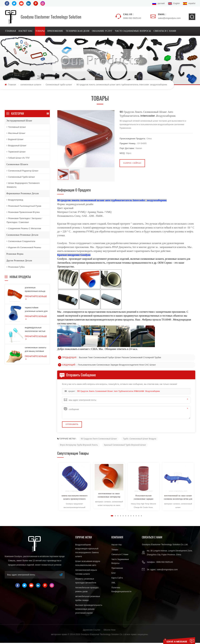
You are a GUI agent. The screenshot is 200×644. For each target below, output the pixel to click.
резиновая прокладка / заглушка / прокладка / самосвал (24, 221)
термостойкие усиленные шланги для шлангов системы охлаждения (36, 310)
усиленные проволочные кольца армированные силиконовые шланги (35, 290)
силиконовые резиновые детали (22, 235)
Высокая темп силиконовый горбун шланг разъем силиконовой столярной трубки (120, 359)
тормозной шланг (16, 152)
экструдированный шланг (19, 121)
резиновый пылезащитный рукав (24, 206)
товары (40, 31)
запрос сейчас (132, 164)
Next (58, 517)
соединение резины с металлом (24, 229)
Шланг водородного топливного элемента (23, 185)
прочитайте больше (36, 298)
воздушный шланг (16, 146)
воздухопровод (15, 200)
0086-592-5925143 (132, 16)
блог (114, 574)
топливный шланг (16, 127)
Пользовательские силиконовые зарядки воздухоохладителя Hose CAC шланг (117, 366)
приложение (55, 31)
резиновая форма (15, 254)
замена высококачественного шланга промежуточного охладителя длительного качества (74, 499)
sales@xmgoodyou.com (169, 16)
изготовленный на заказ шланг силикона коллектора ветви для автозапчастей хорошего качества (178, 499)
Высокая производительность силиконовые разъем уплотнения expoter (89, 610)
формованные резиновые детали (23, 194)
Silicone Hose (109, 631)
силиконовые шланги (31, 85)
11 (139, 517)
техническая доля (77, 31)
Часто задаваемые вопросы (133, 31)
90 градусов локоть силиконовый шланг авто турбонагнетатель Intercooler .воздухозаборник (118, 392)
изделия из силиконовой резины (24, 248)
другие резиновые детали (19, 261)
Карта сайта (117, 579)
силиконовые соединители (21, 242)
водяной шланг (15, 140)
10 (136, 517)
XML (113, 584)
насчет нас (26, 31)
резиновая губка (16, 267)
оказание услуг (102, 31)
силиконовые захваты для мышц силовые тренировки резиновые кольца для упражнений (36, 350)
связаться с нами (165, 31)
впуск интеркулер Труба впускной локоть (79, 446)
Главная (11, 31)
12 (141, 517)
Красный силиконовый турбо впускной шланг (125, 446)
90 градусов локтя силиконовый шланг (99, 440)
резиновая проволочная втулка (23, 213)
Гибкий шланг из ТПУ (18, 158)
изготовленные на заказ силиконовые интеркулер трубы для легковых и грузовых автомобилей (109, 496)
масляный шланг (16, 134)
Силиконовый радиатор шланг (22, 171)
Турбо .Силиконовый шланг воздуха (140, 440)
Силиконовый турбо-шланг (59, 85)
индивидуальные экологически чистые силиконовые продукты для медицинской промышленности (36, 330)
